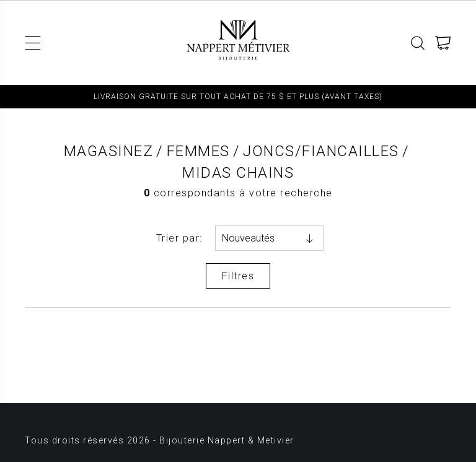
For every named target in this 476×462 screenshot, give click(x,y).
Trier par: (179, 238)
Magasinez (109, 151)
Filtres (238, 276)
